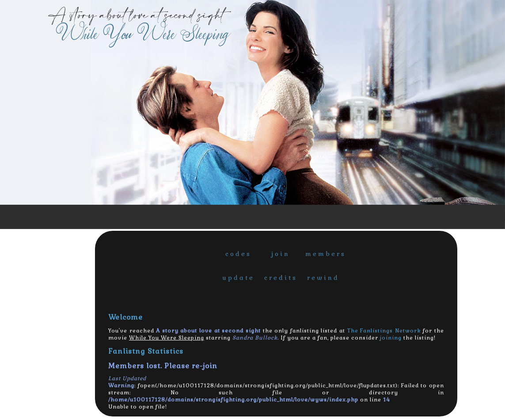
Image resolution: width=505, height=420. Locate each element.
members (324, 254)
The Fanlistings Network (384, 331)
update (238, 278)
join (281, 254)
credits (281, 278)
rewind (323, 278)
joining (391, 338)
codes (238, 254)
